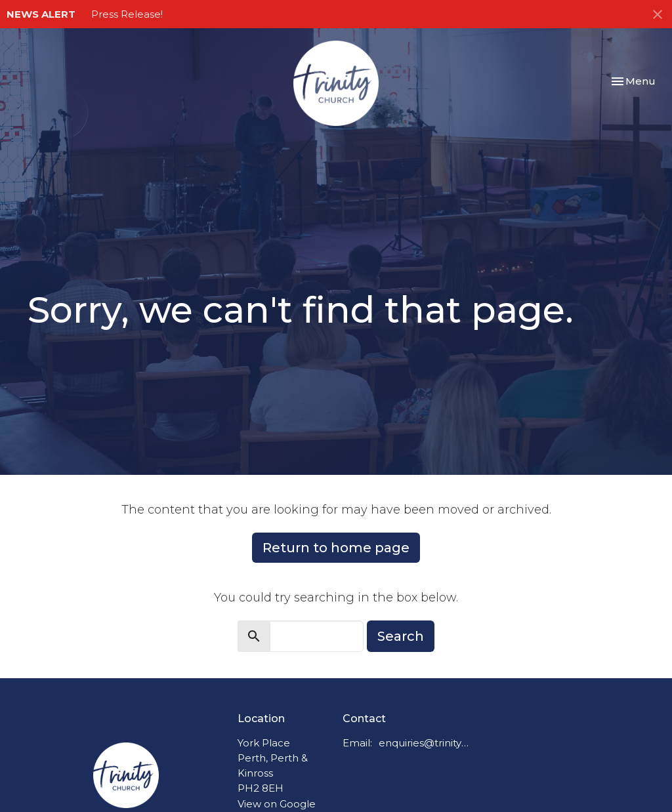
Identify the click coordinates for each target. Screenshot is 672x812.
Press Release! (127, 14)
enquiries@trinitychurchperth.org (424, 743)
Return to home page (336, 548)
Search (401, 636)
